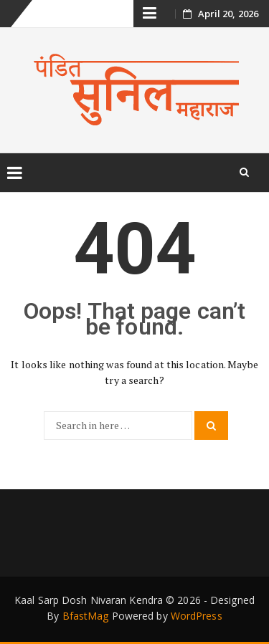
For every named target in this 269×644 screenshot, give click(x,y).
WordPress (197, 616)
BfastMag (86, 616)
